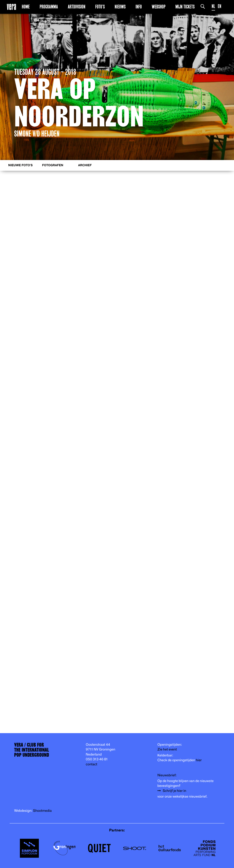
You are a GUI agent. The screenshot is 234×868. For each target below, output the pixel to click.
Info (139, 7)
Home (26, 7)
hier (199, 760)
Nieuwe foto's (20, 165)
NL (213, 6)
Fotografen (53, 165)
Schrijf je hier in (174, 791)
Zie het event (167, 749)
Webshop (159, 7)
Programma (49, 7)
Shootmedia (43, 811)
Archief (85, 165)
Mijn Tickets (185, 7)
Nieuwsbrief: (167, 775)
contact (91, 764)
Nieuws (120, 7)
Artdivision (77, 7)
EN (219, 6)
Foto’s (100, 7)
